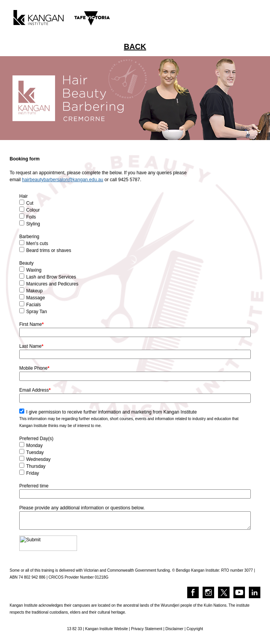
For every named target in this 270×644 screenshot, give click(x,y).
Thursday (36, 466)
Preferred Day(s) (36, 439)
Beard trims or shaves (49, 250)
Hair (23, 196)
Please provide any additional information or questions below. (82, 508)
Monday (34, 445)
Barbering (29, 237)
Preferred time (34, 486)
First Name (31, 324)
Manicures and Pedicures (52, 284)
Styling (33, 224)
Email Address (35, 390)
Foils (31, 217)
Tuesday (35, 452)
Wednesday (38, 459)
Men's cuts (37, 244)
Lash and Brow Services (51, 277)
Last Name (31, 346)
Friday (33, 473)
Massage (36, 298)
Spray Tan (37, 312)
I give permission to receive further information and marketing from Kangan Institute (112, 412)
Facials (34, 305)
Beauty (26, 263)
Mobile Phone (34, 368)
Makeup (34, 291)
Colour (33, 210)
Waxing (34, 270)
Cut (30, 203)
